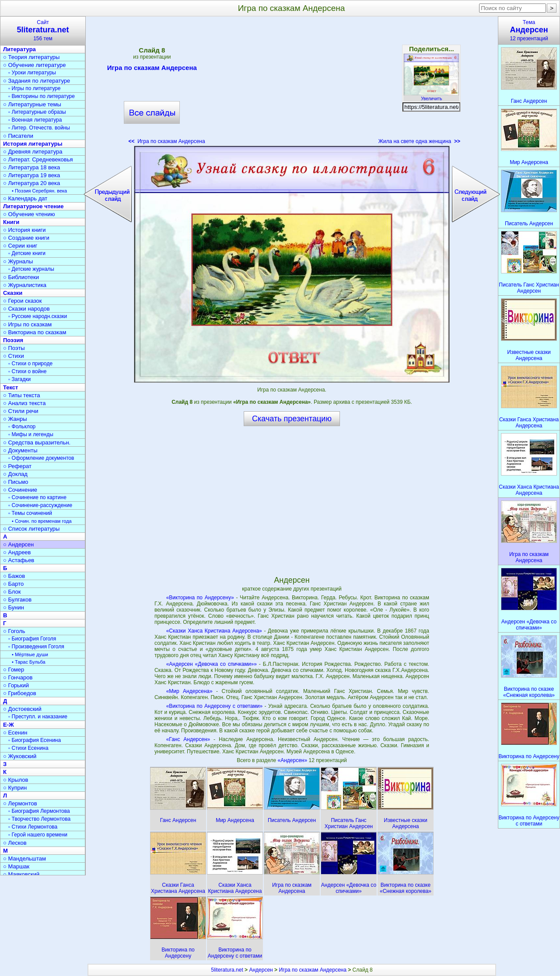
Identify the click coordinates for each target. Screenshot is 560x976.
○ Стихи (14, 356)
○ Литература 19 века (31, 175)
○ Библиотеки (21, 277)
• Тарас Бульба (29, 662)
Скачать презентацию (292, 419)
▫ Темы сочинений (30, 513)
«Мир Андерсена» (189, 691)
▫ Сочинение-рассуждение (40, 505)
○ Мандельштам (24, 859)
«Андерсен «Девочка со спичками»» (212, 664)
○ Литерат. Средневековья (38, 159)
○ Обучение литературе (35, 65)
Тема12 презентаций (529, 30)
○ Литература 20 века (31, 183)
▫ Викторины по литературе (42, 96)
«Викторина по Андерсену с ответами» (215, 706)
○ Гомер (14, 670)
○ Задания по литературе (37, 81)
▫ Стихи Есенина (28, 748)
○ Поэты (14, 348)
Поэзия (13, 340)
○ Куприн (15, 788)
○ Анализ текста (24, 403)
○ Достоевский (22, 709)
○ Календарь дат (25, 198)
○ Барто (13, 584)
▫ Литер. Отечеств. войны (39, 128)
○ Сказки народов (26, 309)
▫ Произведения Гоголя (36, 647)
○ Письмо (16, 482)
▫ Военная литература (35, 120)
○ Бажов (14, 576)
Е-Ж (9, 725)
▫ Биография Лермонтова (39, 811)
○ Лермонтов (20, 803)
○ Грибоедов (20, 693)
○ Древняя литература (33, 152)
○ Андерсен (18, 544)
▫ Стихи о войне (27, 371)
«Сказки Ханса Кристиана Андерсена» (214, 631)
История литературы (33, 144)
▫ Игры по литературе (34, 88)
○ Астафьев (19, 560)
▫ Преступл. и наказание (38, 717)
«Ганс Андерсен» (188, 739)
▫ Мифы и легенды (31, 434)
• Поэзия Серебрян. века (39, 191)
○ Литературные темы (32, 104)
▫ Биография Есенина (35, 740)
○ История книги (24, 230)
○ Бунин (14, 607)
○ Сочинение (20, 490)
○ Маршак (16, 866)
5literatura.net (227, 970)
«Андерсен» (293, 760)
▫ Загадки (19, 379)
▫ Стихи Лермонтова (33, 827)
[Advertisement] (292, 83)
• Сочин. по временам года (42, 521)
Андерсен (261, 970)
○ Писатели (18, 136)
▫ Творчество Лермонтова (39, 819)
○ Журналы (18, 261)
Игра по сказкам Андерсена (152, 69)
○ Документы (20, 450)
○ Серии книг (20, 246)
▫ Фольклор (22, 427)
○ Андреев (17, 552)
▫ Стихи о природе (30, 364)
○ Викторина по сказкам (35, 332)
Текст (10, 387)
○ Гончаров (18, 677)
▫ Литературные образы (37, 112)
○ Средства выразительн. (37, 443)
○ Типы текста (22, 395)
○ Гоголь (14, 631)
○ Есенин (15, 733)
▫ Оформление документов (41, 458)
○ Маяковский (21, 874)
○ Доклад (15, 474)
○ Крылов (16, 780)
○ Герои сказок (23, 301)
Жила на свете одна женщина (419, 141)
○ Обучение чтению (29, 214)
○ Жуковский (20, 756)
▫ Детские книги (27, 253)
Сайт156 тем (43, 30)
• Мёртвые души (30, 654)
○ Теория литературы (31, 57)
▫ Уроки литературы (32, 73)
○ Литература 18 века (31, 167)
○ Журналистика (25, 285)
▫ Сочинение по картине (37, 497)
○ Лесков (15, 843)
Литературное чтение (33, 206)
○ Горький (16, 685)
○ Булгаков (17, 600)
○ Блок (12, 592)
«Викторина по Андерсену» (200, 598)
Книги (11, 222)
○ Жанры (15, 419)
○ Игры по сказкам (27, 324)
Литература (19, 49)
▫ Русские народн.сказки (38, 316)
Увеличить (431, 96)
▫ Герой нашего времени (38, 835)
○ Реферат (17, 466)
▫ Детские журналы (31, 269)
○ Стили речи (21, 411)
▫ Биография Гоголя (32, 639)
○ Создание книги (26, 238)
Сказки (13, 293)
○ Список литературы (31, 529)
